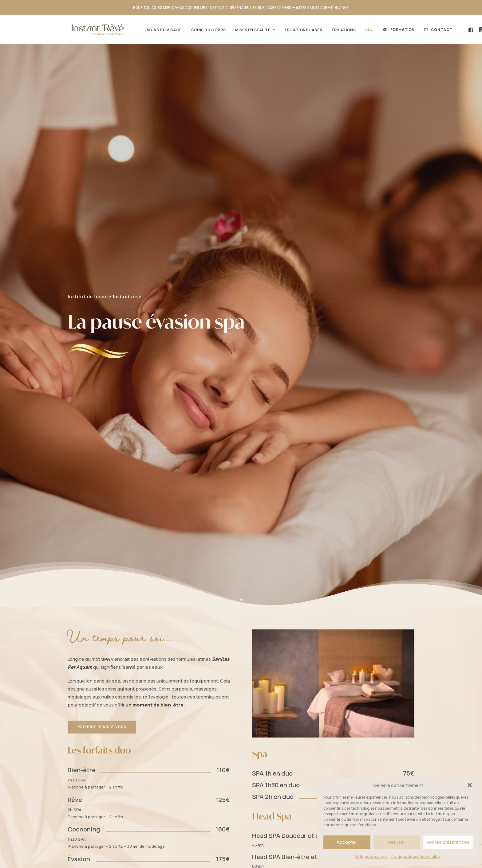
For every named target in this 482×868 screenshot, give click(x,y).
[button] (470, 785)
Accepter (347, 842)
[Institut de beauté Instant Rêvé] (94, 30)
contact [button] (333, 745)
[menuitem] (159, 30)
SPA (364, 30)
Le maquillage (214, 747)
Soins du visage (159, 30)
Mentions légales (164, 856)
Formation (397, 30)
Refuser (397, 842)
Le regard (210, 739)
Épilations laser (298, 30)
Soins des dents (216, 764)
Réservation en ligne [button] (102, 808)
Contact (436, 30)
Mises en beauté (210, 730)
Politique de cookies (371, 856)
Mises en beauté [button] (249, 30)
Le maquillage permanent (226, 755)
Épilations (338, 30)
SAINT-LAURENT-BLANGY (328, 8)
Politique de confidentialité (415, 856)
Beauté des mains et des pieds (229, 772)
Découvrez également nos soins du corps (323, 497)
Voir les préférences (448, 842)
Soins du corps (203, 30)
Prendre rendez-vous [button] (102, 317)
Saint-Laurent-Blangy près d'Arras (263, 598)
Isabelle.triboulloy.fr (227, 856)
